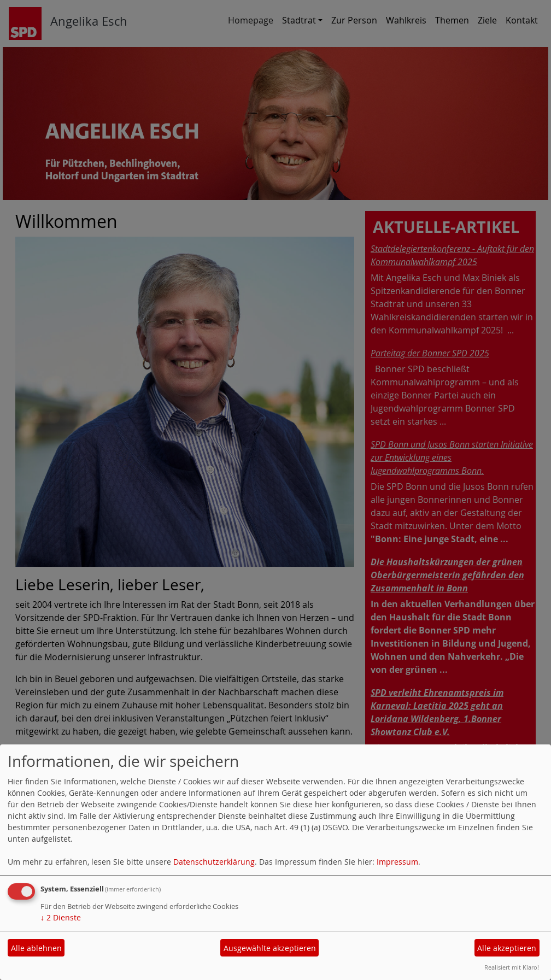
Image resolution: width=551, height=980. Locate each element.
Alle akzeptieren (507, 948)
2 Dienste (61, 917)
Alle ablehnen (36, 948)
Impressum (397, 862)
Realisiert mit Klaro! (512, 967)
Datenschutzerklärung (214, 862)
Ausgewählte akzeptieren (270, 948)
